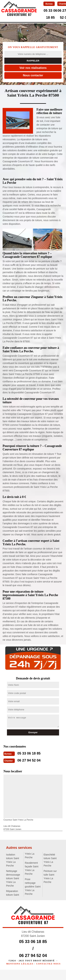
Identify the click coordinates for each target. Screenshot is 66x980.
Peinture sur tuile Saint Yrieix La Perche (50, 877)
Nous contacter (33, 75)
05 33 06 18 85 (29, 753)
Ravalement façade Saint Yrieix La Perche (32, 868)
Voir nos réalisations (33, 68)
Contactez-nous (48, 964)
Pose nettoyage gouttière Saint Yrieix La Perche (33, 887)
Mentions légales (20, 964)
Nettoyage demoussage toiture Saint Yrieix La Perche (13, 878)
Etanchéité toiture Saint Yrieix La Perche (50, 860)
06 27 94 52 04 (29, 760)
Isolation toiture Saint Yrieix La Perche (13, 860)
